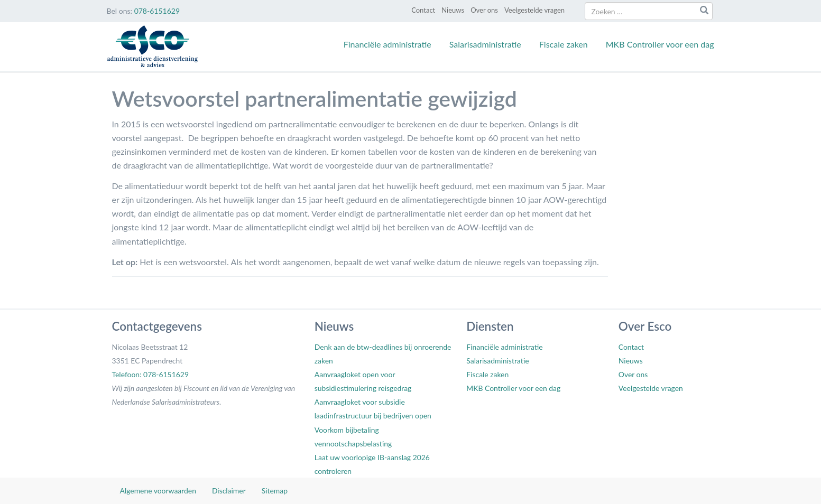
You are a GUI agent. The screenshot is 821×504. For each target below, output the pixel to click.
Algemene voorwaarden (158, 491)
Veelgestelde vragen (534, 10)
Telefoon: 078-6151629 (150, 374)
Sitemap (275, 491)
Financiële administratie (388, 44)
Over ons (484, 10)
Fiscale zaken (564, 44)
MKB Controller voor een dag (660, 44)
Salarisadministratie (485, 44)
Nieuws (453, 10)
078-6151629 (157, 11)
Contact (423, 10)
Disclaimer (229, 491)
